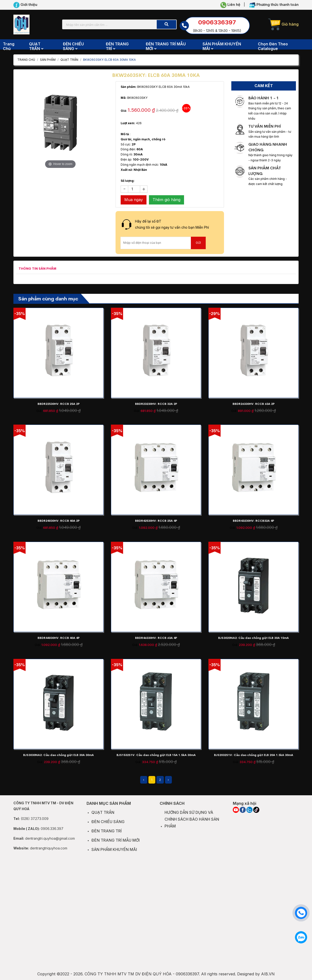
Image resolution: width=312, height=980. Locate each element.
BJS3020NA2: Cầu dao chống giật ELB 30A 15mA (253, 638)
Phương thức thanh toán (274, 5)
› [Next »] (168, 780)
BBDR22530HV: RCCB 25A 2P (59, 404)
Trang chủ (9, 46)
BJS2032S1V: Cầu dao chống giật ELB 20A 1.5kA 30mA (254, 755)
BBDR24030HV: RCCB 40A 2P (59, 521)
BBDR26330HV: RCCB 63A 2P (254, 404)
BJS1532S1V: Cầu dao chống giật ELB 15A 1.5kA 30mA (156, 755)
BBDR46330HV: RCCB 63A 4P (156, 638)
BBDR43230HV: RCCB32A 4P (253, 521)
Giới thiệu (25, 5)
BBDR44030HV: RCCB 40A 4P (59, 638)
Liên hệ (230, 5)
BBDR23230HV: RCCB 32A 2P (156, 404)
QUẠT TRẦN (69, 60)
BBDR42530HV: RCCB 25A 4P (156, 521)
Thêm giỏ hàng (166, 200)
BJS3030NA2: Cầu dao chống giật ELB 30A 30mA (58, 755)
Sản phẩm (48, 60)
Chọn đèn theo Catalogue (273, 46)
